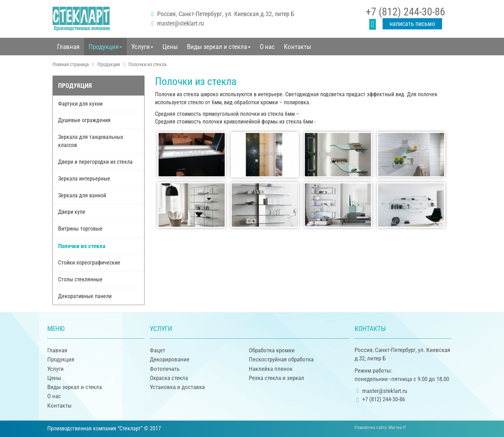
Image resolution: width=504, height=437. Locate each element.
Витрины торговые (80, 229)
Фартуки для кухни (80, 104)
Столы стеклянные (80, 279)
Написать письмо (412, 24)
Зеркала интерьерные (84, 179)
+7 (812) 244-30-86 (405, 12)
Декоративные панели (85, 296)
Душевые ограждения (84, 120)
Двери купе (72, 212)
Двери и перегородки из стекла (95, 162)
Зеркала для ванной (82, 195)
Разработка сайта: (380, 428)
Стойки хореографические (89, 263)
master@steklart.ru (181, 23)
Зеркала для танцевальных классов (91, 141)
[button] (105, 47)
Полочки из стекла (82, 246)
